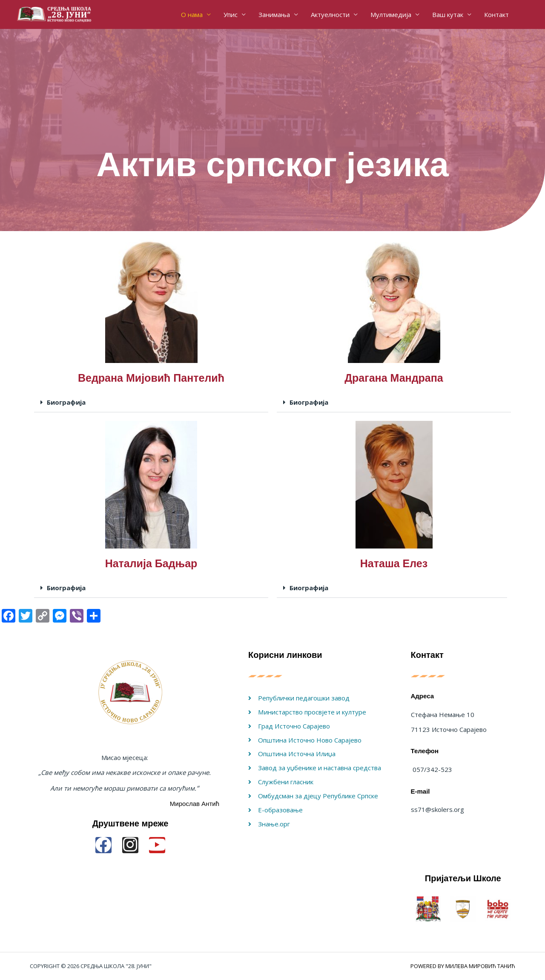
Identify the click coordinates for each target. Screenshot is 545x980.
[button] (151, 403)
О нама (192, 14)
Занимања (274, 14)
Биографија (66, 402)
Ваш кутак (448, 14)
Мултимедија (391, 14)
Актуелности (330, 14)
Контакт (496, 14)
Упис (231, 14)
